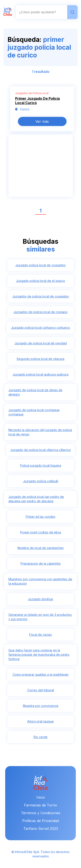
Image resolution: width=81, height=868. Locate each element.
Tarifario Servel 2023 (41, 829)
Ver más (42, 121)
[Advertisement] (41, 168)
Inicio (41, 797)
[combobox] (41, 12)
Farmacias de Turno (40, 805)
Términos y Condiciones (41, 813)
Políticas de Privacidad (40, 821)
